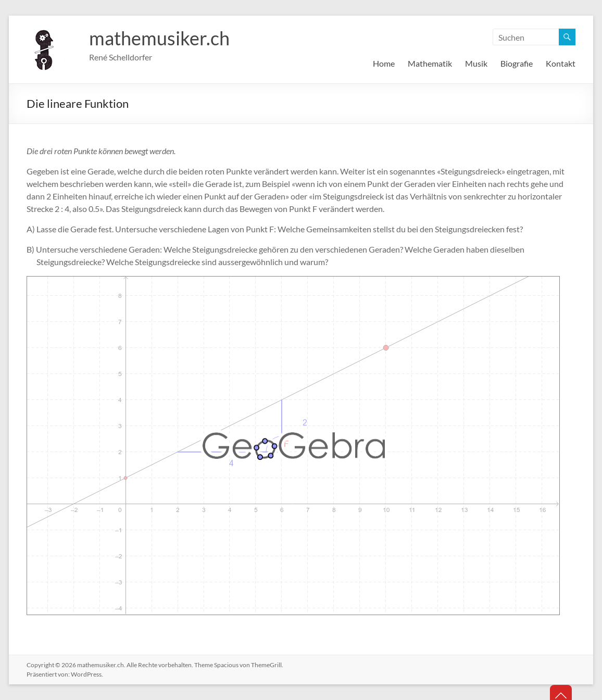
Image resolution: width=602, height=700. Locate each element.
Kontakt (561, 63)
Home (384, 63)
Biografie (517, 63)
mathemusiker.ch (159, 38)
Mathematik (430, 63)
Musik (476, 63)
